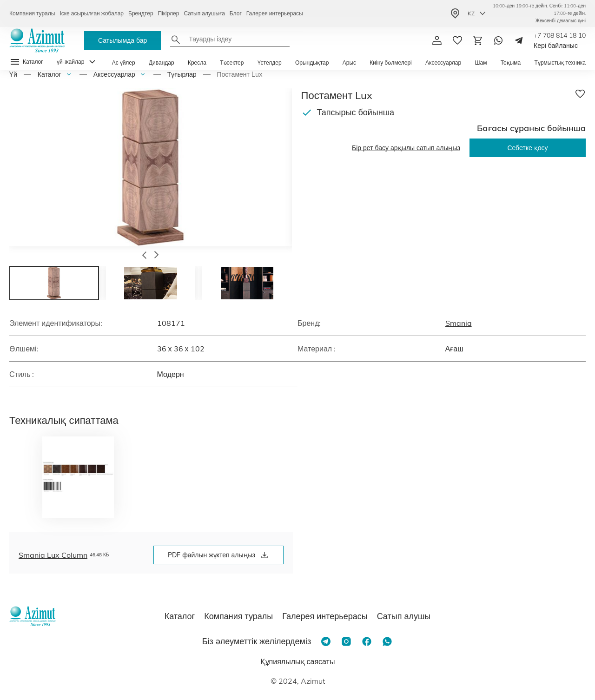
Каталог (50, 74)
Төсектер (232, 63)
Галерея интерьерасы (275, 13)
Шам (481, 63)
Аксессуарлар (443, 63)
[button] (144, 256)
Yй (13, 74)
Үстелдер (270, 63)
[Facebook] (367, 641)
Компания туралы (32, 13)
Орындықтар (312, 63)
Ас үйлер (124, 63)
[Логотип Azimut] (37, 40)
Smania (459, 323)
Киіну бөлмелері (390, 63)
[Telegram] (519, 40)
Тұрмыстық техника (560, 63)
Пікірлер (169, 13)
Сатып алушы (404, 616)
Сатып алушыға (204, 13)
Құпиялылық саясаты (298, 661)
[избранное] (457, 40)
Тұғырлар (182, 74)
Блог (236, 13)
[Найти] (176, 40)
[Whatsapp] (498, 40)
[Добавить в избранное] (580, 94)
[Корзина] (478, 40)
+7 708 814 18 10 (560, 35)
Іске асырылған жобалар (92, 13)
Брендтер (141, 13)
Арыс (349, 63)
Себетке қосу (527, 148)
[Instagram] (346, 641)
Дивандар (162, 63)
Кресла (197, 63)
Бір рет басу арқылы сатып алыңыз (406, 148)
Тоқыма (511, 63)
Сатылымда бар (122, 40)
